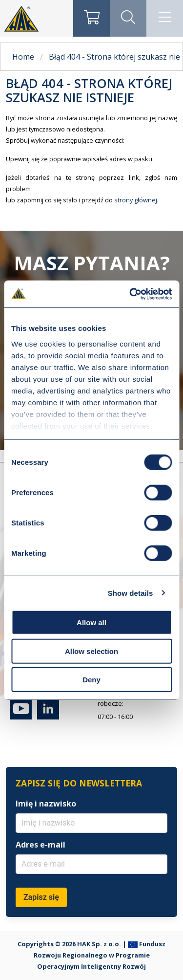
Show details (131, 593)
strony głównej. (136, 200)
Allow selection (91, 651)
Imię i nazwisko (46, 804)
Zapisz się (41, 897)
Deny (91, 680)
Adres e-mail (41, 845)
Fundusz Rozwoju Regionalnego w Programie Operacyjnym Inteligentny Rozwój (100, 955)
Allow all (91, 622)
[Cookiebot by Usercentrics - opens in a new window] (130, 294)
